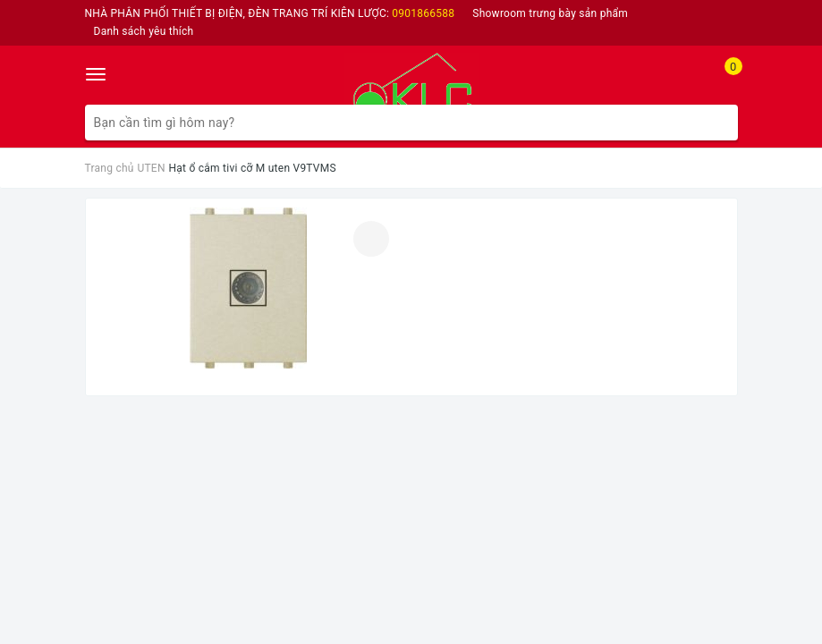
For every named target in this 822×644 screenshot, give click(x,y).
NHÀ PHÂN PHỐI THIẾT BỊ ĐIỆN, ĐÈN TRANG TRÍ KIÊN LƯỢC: (270, 13)
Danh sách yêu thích (144, 31)
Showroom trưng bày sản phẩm (550, 13)
